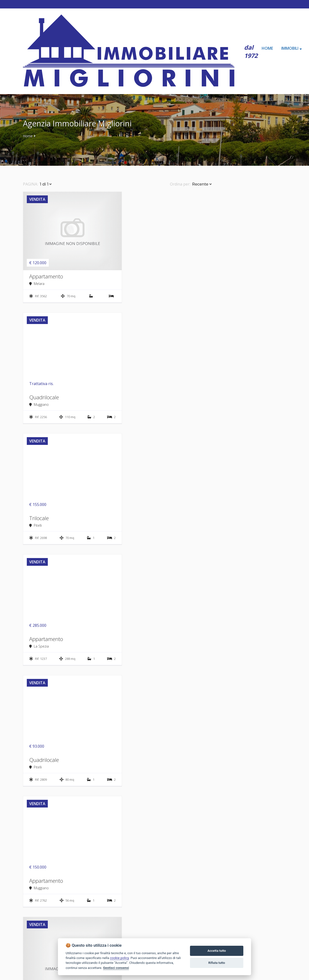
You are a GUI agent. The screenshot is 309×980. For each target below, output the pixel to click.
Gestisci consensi (116, 968)
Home (28, 136)
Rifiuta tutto (217, 963)
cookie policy (119, 958)
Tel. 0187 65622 (37, 972)
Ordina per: (180, 184)
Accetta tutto (217, 951)
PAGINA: (30, 184)
